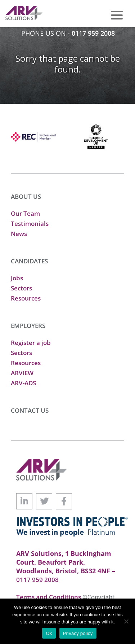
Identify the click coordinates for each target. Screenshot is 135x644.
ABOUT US (26, 196)
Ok (49, 633)
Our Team (25, 213)
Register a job (31, 343)
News (19, 234)
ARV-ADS (23, 383)
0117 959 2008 (93, 33)
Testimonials (30, 224)
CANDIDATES (29, 261)
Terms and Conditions (49, 597)
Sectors (21, 288)
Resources (26, 298)
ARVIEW (22, 373)
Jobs (17, 278)
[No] (126, 621)
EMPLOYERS (28, 326)
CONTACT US (30, 410)
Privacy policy (78, 633)
